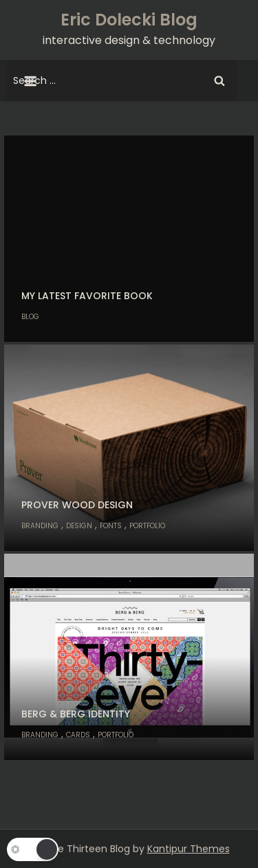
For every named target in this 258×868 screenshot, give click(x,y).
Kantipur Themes (189, 849)
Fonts (111, 526)
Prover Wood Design (77, 505)
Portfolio (147, 526)
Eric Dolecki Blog (129, 20)
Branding (40, 526)
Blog (30, 317)
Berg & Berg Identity (76, 714)
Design (79, 526)
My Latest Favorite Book (87, 296)
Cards (78, 735)
